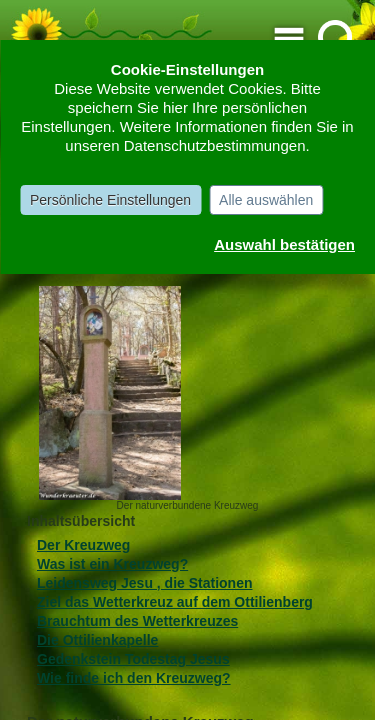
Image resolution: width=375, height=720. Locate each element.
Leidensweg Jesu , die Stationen (145, 583)
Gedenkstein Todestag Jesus (133, 659)
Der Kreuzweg (83, 545)
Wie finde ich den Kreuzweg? (134, 678)
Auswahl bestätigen (284, 244)
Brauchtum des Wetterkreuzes (137, 621)
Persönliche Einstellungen (110, 200)
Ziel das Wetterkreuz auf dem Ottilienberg (175, 602)
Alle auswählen (266, 200)
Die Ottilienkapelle (97, 640)
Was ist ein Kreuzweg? (112, 564)
